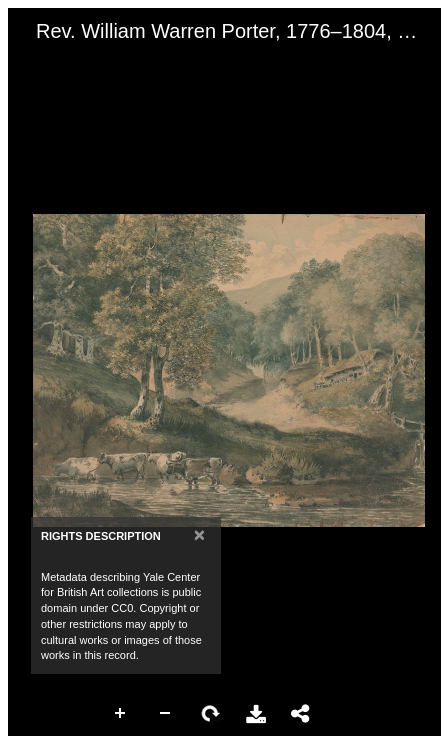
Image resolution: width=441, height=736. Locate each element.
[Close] (199, 534)
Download (256, 714)
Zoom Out (166, 714)
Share (301, 714)
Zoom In (121, 714)
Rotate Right (211, 714)
